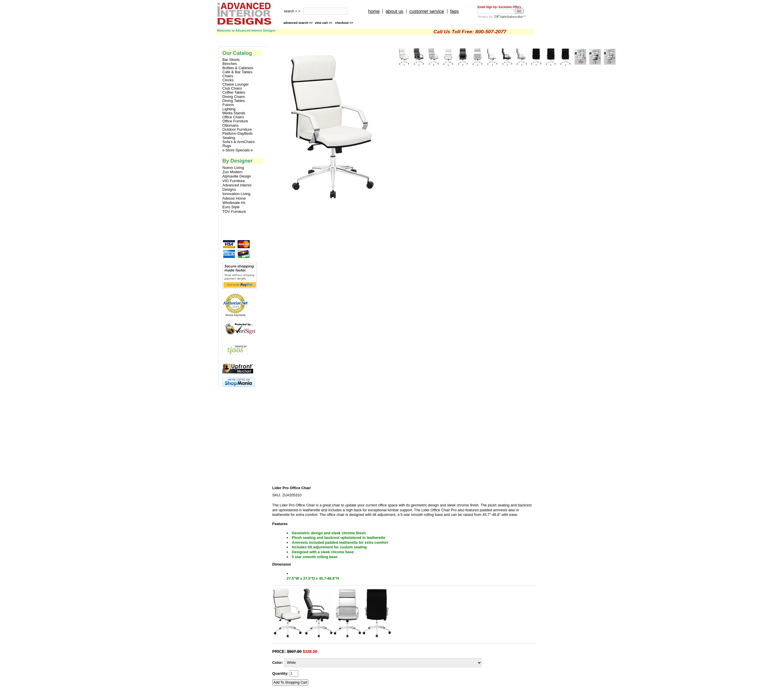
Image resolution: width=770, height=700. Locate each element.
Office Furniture (235, 121)
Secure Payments (235, 315)
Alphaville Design (237, 176)
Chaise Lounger (236, 84)
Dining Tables (234, 101)
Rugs (227, 146)
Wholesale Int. (234, 203)
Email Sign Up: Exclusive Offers (499, 7)
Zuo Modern (232, 172)
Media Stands (234, 113)
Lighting (229, 109)
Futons (228, 105)
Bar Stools (231, 60)
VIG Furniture (234, 181)
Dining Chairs (234, 97)
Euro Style (231, 207)
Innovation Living (236, 194)
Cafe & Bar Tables (237, 72)
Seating (229, 138)
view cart (324, 23)
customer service (427, 11)
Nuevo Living (233, 168)
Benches (230, 64)
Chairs (228, 76)
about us (394, 11)
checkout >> (344, 23)
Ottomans (230, 126)
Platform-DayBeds (237, 134)
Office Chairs (233, 117)
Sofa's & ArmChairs (238, 142)
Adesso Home (234, 198)
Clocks (228, 80)
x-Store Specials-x (237, 150)
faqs (455, 11)
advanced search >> (298, 23)
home (374, 11)
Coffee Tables (234, 92)
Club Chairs (232, 88)
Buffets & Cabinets (238, 68)
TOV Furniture (234, 212)
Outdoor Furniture (237, 130)
